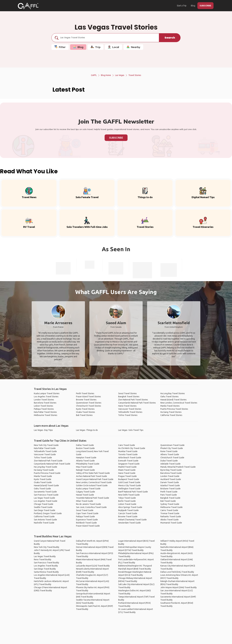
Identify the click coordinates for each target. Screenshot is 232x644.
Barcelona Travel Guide (171, 473)
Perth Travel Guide (169, 492)
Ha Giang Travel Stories (171, 412)
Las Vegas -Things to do (87, 430)
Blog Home (106, 75)
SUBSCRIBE (205, 6)
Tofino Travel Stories (128, 415)
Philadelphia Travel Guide (88, 464)
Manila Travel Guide (43, 476)
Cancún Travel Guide (128, 513)
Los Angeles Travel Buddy (46, 566)
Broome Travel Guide (128, 517)
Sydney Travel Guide (170, 504)
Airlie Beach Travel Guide (130, 458)
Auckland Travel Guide (171, 479)
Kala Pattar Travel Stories (45, 412)
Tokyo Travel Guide (127, 498)
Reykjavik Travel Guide (128, 510)
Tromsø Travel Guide (170, 513)
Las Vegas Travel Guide (44, 498)
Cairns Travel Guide (169, 510)
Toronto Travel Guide (128, 454)
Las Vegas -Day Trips (43, 430)
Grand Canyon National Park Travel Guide (95, 479)
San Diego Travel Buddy (45, 569)
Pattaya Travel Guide (85, 517)
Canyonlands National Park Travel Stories (137, 403)
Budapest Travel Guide (129, 479)
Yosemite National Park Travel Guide (93, 498)
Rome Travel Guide (169, 451)
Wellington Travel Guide (129, 489)
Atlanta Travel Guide (85, 461)
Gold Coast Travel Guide (129, 482)
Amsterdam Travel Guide (129, 523)
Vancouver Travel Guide (45, 454)
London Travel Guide (170, 476)
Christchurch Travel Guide (172, 458)
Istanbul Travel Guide (170, 485)
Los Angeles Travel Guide (46, 501)
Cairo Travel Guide (127, 445)
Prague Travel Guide (127, 476)
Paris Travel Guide (169, 495)
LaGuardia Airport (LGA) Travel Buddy (93, 566)
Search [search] (170, 38)
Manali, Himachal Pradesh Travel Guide (178, 467)
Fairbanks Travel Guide (171, 517)
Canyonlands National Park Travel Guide (52, 464)
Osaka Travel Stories (86, 412)
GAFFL (94, 75)
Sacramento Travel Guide (45, 492)
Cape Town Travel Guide (87, 513)
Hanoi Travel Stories (127, 406)
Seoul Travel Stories (127, 393)
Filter (60, 47)
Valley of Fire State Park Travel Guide (93, 473)
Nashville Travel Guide (44, 523)
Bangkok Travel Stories (129, 397)
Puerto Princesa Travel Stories (174, 409)
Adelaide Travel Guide (170, 464)
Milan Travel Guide (85, 501)
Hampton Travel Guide (86, 458)
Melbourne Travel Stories (46, 415)
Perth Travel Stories (85, 393)
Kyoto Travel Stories (85, 409)
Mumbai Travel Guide (128, 451)
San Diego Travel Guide (45, 510)
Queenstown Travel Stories (89, 403)
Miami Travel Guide (127, 470)
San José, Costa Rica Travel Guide (91, 507)
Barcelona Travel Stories (45, 403)
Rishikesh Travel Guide (86, 523)
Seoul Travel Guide (85, 510)
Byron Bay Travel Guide (171, 470)
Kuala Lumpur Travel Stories (47, 393)
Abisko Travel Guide (169, 520)
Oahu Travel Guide (42, 489)
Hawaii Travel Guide (85, 495)
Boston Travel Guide (85, 448)
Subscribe (116, 138)
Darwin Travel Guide (170, 482)
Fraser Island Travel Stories (88, 397)
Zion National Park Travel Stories (133, 400)
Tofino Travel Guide (43, 458)
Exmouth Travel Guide (128, 461)
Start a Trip (182, 6)
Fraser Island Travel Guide (88, 526)
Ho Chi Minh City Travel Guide (132, 448)
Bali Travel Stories (84, 415)
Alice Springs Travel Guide (130, 507)
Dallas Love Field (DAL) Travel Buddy (177, 572)
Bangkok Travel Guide (170, 498)
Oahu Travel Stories (169, 397)
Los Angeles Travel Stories (46, 397)
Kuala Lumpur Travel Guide (88, 489)
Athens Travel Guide (170, 454)
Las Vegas (120, 75)
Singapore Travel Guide (129, 464)
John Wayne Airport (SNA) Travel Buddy (179, 587)
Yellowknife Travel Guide (45, 451)
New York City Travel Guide (46, 445)
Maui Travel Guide (84, 467)
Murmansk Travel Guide (171, 523)
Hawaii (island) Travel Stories (173, 400)
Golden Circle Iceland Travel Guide (92, 485)
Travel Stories (135, 75)
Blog (193, 6)
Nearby (133, 47)
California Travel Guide (44, 517)
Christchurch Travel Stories (89, 406)
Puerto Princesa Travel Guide (47, 473)
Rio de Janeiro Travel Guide (88, 504)
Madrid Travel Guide (127, 467)
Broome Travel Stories (86, 400)
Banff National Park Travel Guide (133, 492)
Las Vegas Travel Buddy (45, 556)
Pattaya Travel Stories (44, 409)
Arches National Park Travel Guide (92, 476)
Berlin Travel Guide (127, 501)
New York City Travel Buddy (47, 547)
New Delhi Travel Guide (129, 495)
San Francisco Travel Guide (46, 495)
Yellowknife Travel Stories (130, 412)
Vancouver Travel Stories (130, 409)
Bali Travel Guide (168, 501)
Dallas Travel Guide (85, 445)
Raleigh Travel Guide (85, 470)
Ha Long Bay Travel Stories (173, 393)
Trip (96, 47)
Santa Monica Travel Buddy (46, 572)
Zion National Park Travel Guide (48, 461)
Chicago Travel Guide (44, 504)
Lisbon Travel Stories (43, 406)
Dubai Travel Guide (169, 461)
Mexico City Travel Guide (130, 485)
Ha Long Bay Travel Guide (45, 467)
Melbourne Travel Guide (171, 507)
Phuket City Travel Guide (172, 448)
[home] (28, 6)
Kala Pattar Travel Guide (45, 448)
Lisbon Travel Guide (127, 504)
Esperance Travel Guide (87, 520)
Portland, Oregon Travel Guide (48, 513)
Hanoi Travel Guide (127, 473)
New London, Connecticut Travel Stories (179, 403)
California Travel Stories (171, 415)
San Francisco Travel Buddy (46, 563)
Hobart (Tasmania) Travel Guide (132, 520)
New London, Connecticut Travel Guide (94, 482)
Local (113, 47)
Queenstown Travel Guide (172, 445)
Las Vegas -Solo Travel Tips (131, 430)
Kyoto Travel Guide (43, 479)
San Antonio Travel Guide (45, 520)
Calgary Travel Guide (86, 492)
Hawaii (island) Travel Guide (46, 485)
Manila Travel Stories (170, 406)
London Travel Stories (44, 400)
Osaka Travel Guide (43, 482)
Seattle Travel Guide (43, 507)
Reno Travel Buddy (43, 559)
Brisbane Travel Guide (170, 489)
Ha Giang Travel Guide (44, 470)
